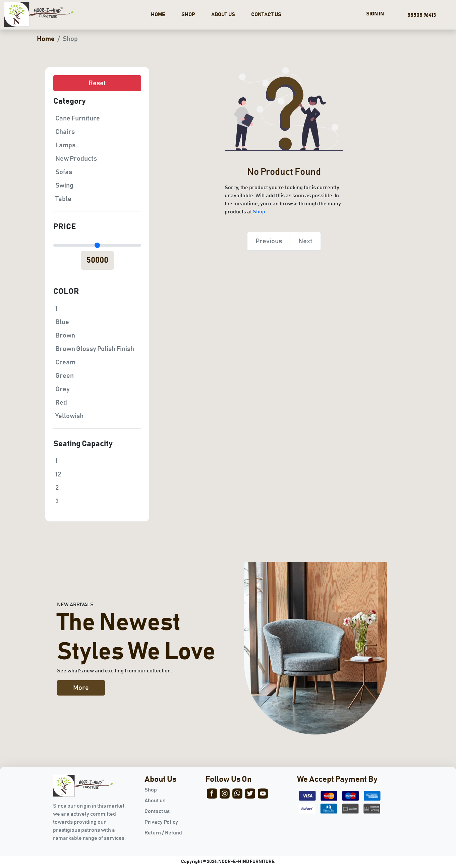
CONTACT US (266, 14)
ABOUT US (223, 14)
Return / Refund (163, 833)
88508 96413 (421, 15)
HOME (158, 14)
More (81, 688)
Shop (259, 212)
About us (155, 801)
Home (46, 39)
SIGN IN (375, 14)
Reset (97, 83)
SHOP (188, 14)
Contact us (157, 811)
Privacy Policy (161, 822)
